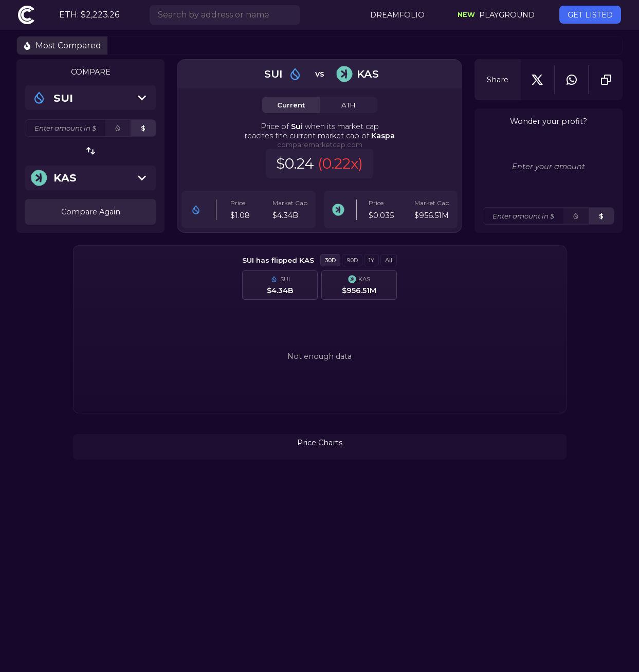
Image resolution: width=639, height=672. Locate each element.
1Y (371, 260)
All (389, 260)
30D (330, 260)
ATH (348, 105)
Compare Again (91, 212)
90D (352, 260)
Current (291, 105)
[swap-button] (91, 151)
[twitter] (537, 80)
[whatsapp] (572, 80)
